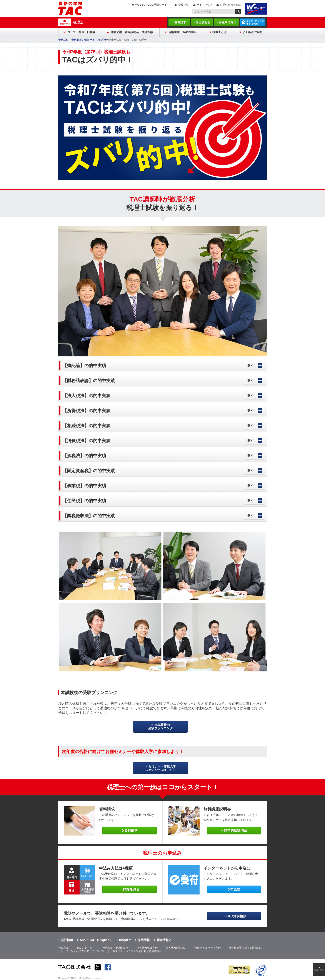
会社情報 (67, 940)
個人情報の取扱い (176, 948)
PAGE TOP (319, 970)
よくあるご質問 (252, 32)
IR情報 (124, 940)
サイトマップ (204, 5)
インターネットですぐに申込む (255, 22)
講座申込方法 (227, 22)
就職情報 (163, 940)
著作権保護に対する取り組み (246, 948)
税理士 (78, 22)
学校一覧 (183, 5)
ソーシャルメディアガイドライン (85, 951)
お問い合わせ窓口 (230, 5)
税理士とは (219, 32)
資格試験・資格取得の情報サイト (78, 40)
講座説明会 (203, 22)
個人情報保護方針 (147, 948)
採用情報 (144, 940)
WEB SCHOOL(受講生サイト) (153, 5)
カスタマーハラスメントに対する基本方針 (137, 951)
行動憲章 (63, 948)
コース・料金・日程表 (81, 32)
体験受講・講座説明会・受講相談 (132, 32)
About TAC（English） (96, 940)
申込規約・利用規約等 (116, 948)
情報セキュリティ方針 (208, 948)
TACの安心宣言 (86, 948)
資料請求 (180, 22)
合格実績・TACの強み (182, 32)
